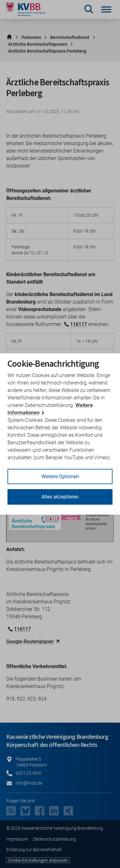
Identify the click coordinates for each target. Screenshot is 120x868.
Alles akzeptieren (60, 497)
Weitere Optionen (60, 476)
